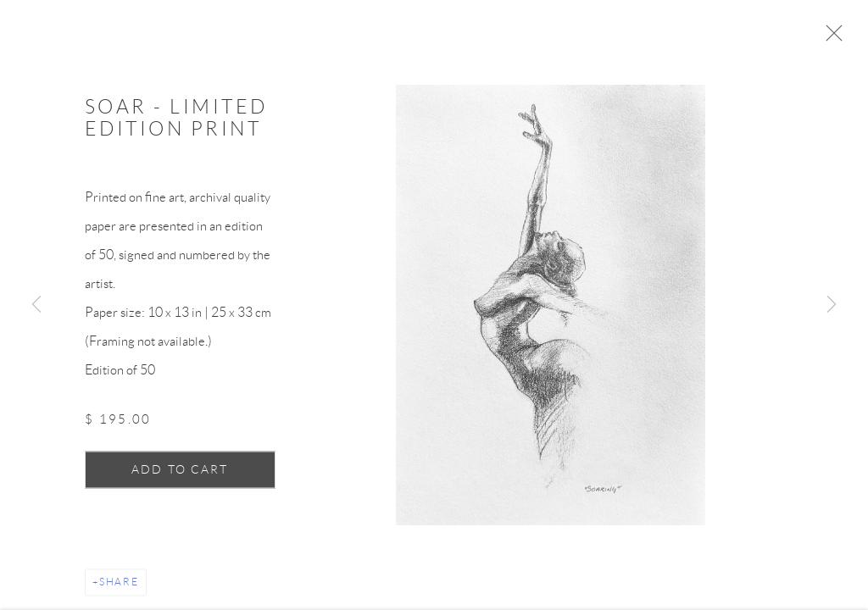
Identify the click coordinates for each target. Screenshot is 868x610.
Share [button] (119, 587)
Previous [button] (36, 305)
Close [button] (836, 38)
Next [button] (832, 305)
